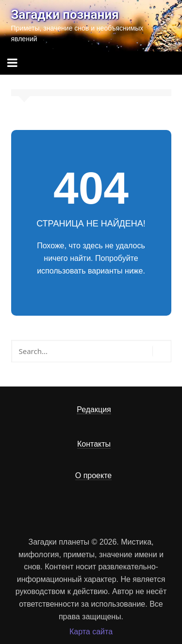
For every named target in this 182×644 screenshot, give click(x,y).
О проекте (93, 475)
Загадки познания (65, 15)
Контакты (94, 444)
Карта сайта (91, 632)
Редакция (94, 410)
